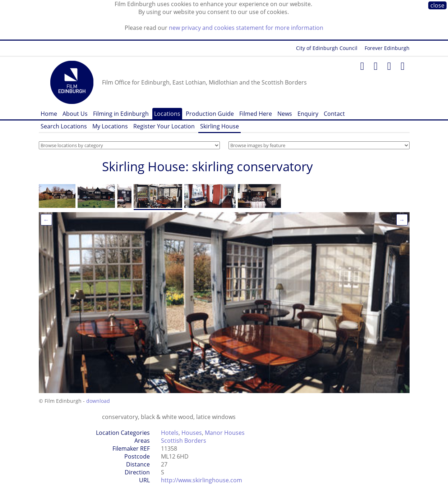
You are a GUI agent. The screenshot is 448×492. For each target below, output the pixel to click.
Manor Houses (225, 433)
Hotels (170, 433)
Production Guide (210, 114)
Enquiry (308, 114)
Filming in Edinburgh (121, 114)
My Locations (110, 126)
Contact (334, 114)
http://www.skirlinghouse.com (202, 480)
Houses (192, 433)
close (437, 5)
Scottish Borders (184, 441)
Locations (167, 114)
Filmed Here (256, 114)
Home (49, 114)
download (98, 401)
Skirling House (220, 126)
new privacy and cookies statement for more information (246, 28)
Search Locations (64, 126)
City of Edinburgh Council (327, 48)
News (285, 114)
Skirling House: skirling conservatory (207, 166)
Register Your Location (164, 126)
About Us (75, 114)
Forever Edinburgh (387, 48)
